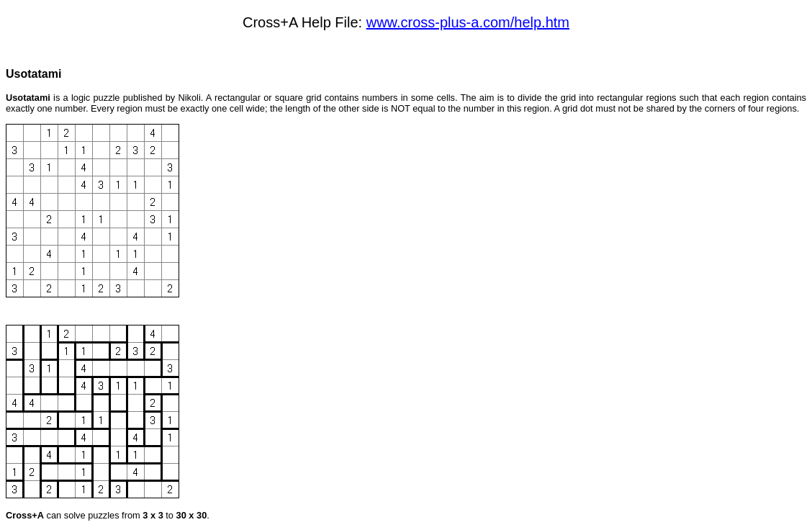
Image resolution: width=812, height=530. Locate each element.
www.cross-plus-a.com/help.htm (468, 22)
